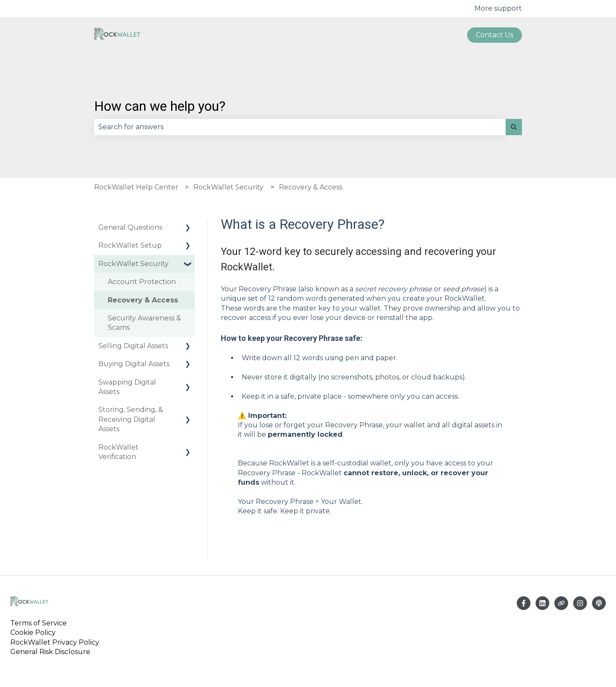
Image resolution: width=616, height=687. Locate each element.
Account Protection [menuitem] (142, 282)
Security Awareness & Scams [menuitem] (144, 323)
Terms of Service (40, 623)
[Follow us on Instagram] (580, 603)
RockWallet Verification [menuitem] (118, 452)
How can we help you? (160, 106)
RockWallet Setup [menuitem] (130, 245)
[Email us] (542, 603)
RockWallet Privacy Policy (55, 642)
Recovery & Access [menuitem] (143, 300)
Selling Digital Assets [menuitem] (133, 346)
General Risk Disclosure (50, 652)
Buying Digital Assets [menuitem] (134, 364)
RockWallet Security (228, 187)
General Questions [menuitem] (130, 227)
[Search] (514, 127)
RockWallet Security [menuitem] (133, 264)
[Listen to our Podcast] (599, 603)
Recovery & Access (311, 187)
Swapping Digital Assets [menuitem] (127, 387)
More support (498, 8)
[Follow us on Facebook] (524, 603)
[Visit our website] (561, 603)
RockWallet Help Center (136, 187)
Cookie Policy (33, 632)
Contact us (495, 35)
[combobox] (300, 127)
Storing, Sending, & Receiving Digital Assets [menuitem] (131, 419)
